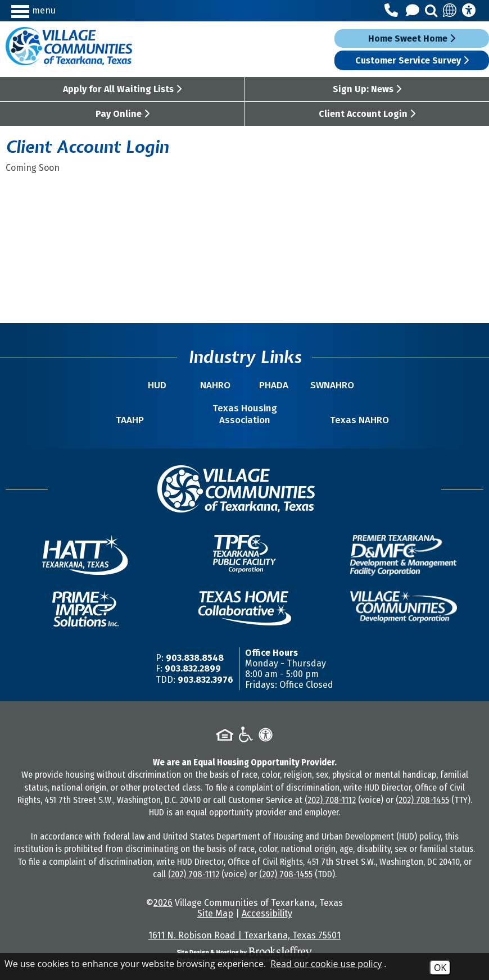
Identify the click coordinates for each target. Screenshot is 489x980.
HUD (157, 385)
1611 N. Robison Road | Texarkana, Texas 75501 (244, 935)
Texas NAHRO (359, 420)
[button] (70, 10)
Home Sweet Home (412, 38)
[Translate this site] (450, 11)
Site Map (215, 913)
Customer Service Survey (412, 60)
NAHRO (215, 385)
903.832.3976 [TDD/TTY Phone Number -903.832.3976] (205, 680)
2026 (163, 903)
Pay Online (123, 114)
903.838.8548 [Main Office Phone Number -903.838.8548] (195, 658)
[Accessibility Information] (469, 11)
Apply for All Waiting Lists (122, 89)
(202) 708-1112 (330, 800)
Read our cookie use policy (326, 964)
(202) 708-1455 (422, 800)
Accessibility (267, 913)
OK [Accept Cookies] (440, 968)
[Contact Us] (414, 11)
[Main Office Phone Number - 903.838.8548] (393, 11)
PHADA (274, 385)
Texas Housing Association (245, 414)
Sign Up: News (367, 89)
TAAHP (130, 420)
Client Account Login (367, 114)
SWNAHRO (332, 385)
